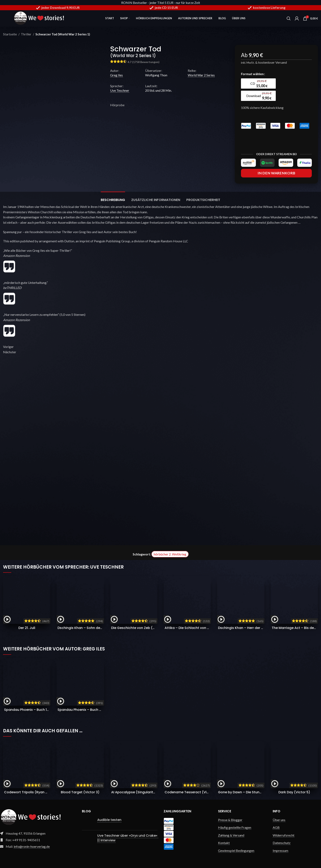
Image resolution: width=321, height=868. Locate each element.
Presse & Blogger (230, 820)
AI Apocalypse (135, 792)
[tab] (113, 198)
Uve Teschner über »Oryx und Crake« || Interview (128, 838)
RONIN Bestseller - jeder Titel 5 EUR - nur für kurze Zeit (161, 3)
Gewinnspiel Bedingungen (236, 851)
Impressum (280, 851)
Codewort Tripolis (32, 792)
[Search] (289, 18)
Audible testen (109, 820)
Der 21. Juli (27, 628)
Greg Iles (116, 75)
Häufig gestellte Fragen (235, 827)
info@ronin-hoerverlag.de (32, 846)
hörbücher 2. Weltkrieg (170, 554)
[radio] (258, 84)
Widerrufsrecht (284, 835)
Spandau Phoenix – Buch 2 (100, 710)
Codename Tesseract (191, 792)
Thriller (26, 34)
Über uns (279, 820)
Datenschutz (282, 843)
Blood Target (80, 792)
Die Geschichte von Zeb (145, 628)
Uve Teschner (120, 90)
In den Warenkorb (276, 173)
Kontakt (224, 843)
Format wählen (252, 74)
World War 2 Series (201, 75)
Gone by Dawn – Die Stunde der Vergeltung (264, 792)
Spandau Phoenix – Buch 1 (45, 710)
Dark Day (294, 792)
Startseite (10, 34)
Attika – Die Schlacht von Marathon (202, 628)
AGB (276, 827)
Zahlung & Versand (231, 835)
